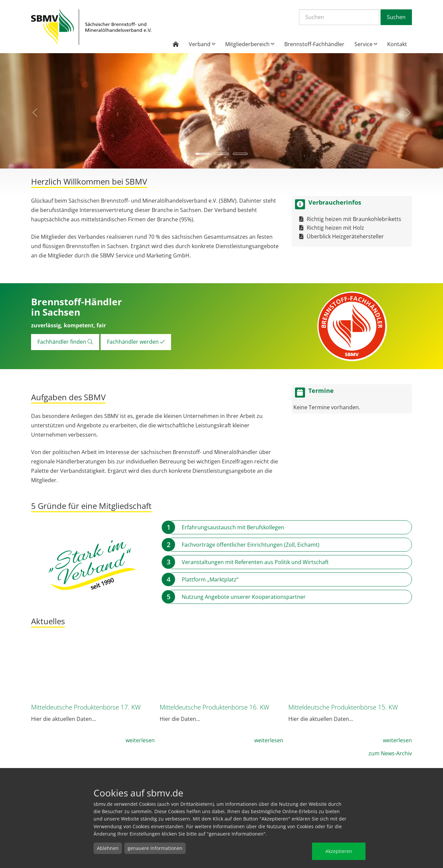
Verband (202, 44)
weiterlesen (140, 740)
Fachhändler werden (136, 342)
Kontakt (397, 44)
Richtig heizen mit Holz (335, 228)
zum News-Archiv (390, 753)
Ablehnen (108, 848)
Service (366, 44)
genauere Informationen (155, 848)
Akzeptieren (339, 851)
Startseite (91, 27)
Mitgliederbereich (250, 44)
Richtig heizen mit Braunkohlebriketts (354, 219)
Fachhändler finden (65, 342)
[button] (33, 111)
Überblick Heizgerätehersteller (345, 236)
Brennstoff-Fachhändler (314, 44)
